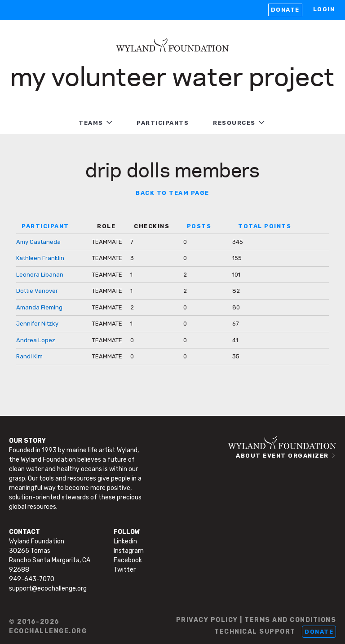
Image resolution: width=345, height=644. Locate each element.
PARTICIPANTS (163, 123)
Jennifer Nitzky (37, 324)
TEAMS (91, 123)
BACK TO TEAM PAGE (172, 193)
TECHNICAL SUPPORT (255, 632)
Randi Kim (29, 356)
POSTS (199, 226)
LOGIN (324, 9)
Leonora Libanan (40, 275)
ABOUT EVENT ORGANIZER (282, 456)
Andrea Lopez (36, 340)
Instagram (129, 551)
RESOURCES (234, 123)
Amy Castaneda (38, 242)
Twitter (125, 570)
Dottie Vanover (37, 291)
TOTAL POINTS (265, 226)
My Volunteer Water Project (172, 75)
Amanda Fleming (39, 307)
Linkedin (125, 541)
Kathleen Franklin (40, 258)
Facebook (128, 560)
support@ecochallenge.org (48, 589)
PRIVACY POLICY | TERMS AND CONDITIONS (256, 620)
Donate (285, 10)
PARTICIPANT (45, 226)
